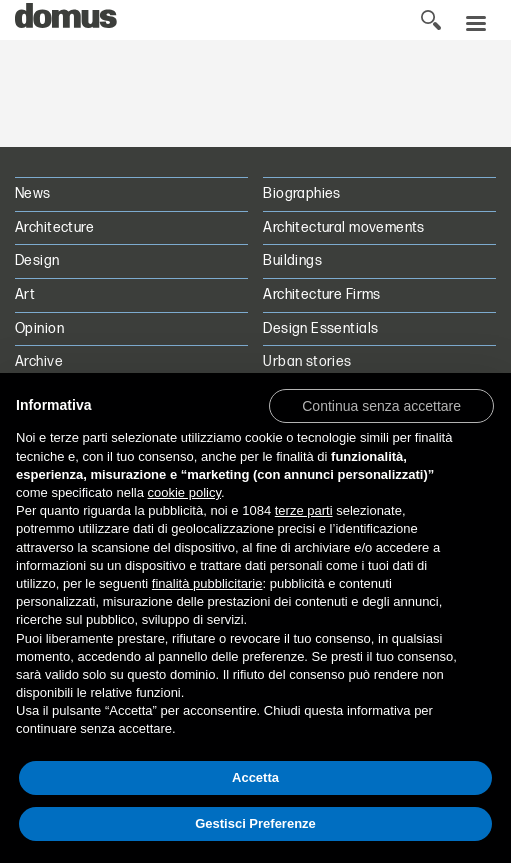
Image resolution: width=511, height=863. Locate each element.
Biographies (302, 193)
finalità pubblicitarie (207, 583)
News (33, 193)
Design (37, 260)
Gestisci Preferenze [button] (255, 823)
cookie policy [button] (184, 492)
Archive (39, 361)
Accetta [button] (255, 777)
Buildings (292, 260)
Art (25, 294)
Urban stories (307, 361)
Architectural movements (344, 227)
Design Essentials (320, 328)
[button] (381, 405)
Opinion (39, 328)
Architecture (54, 227)
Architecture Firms (322, 294)
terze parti (304, 510)
